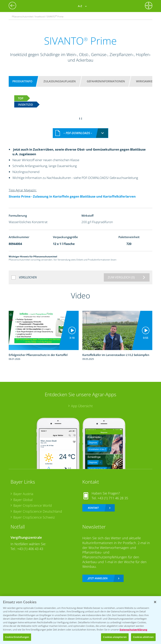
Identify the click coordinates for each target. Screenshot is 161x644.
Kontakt (93, 504)
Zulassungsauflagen (60, 81)
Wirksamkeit (145, 81)
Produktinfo (22, 81)
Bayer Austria (23, 490)
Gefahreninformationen (106, 81)
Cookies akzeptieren (115, 637)
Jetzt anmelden (98, 574)
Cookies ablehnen (143, 637)
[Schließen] (155, 602)
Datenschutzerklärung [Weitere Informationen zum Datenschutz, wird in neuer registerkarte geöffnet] (133, 630)
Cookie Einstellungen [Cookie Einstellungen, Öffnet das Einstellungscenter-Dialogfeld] (17, 637)
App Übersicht (82, 402)
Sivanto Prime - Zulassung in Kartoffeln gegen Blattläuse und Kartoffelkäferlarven (72, 192)
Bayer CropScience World (33, 502)
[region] (80, 620)
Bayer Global (23, 496)
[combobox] (80, 129)
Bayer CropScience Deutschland (38, 507)
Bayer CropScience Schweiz (34, 513)
